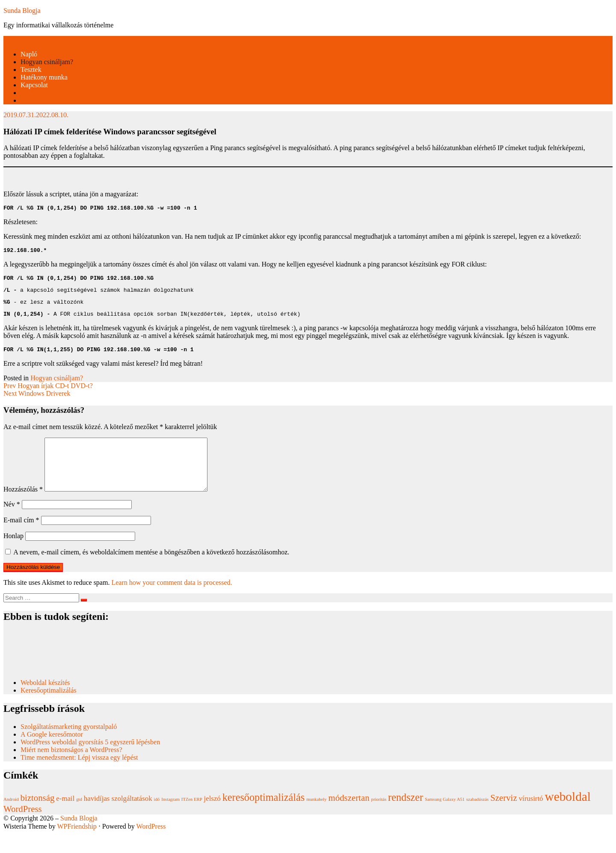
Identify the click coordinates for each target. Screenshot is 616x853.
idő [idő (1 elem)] (157, 819)
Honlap (13, 555)
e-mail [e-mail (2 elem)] (65, 818)
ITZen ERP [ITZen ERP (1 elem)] (192, 819)
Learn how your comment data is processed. (172, 602)
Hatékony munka (44, 77)
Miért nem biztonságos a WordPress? (71, 769)
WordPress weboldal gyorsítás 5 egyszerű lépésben (90, 761)
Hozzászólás (23, 508)
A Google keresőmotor (52, 754)
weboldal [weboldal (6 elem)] (568, 816)
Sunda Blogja (22, 10)
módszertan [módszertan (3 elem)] (349, 817)
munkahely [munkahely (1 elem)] (316, 819)
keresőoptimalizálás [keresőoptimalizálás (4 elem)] (264, 816)
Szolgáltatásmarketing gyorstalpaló (70, 746)
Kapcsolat (34, 85)
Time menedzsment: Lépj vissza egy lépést (79, 777)
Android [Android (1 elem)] (11, 819)
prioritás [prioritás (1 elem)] (379, 819)
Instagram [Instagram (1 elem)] (170, 819)
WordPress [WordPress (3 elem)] (23, 828)
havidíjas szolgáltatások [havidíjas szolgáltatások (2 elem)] (118, 818)
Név (12, 523)
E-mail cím (21, 539)
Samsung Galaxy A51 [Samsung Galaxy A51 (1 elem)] (445, 819)
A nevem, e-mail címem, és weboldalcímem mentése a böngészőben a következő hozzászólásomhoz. (151, 571)
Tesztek (31, 70)
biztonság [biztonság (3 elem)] (38, 817)
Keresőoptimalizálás (49, 709)
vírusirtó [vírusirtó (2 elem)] (531, 818)
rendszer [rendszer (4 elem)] (406, 816)
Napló (29, 54)
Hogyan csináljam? (47, 62)
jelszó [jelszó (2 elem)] (212, 818)
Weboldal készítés (46, 702)
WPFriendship (77, 846)
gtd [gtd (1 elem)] (79, 819)
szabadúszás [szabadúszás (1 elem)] (477, 819)
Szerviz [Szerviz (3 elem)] (503, 817)
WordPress (151, 846)
